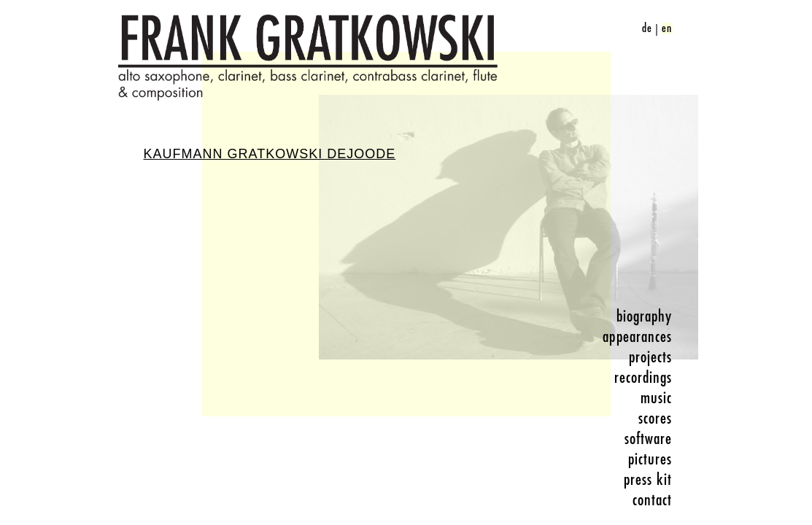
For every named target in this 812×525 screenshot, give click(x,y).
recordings (643, 378)
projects (651, 357)
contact (653, 500)
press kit (648, 480)
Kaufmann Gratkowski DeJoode (270, 154)
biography (645, 316)
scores (656, 419)
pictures (650, 459)
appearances (637, 337)
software (649, 439)
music (657, 398)
